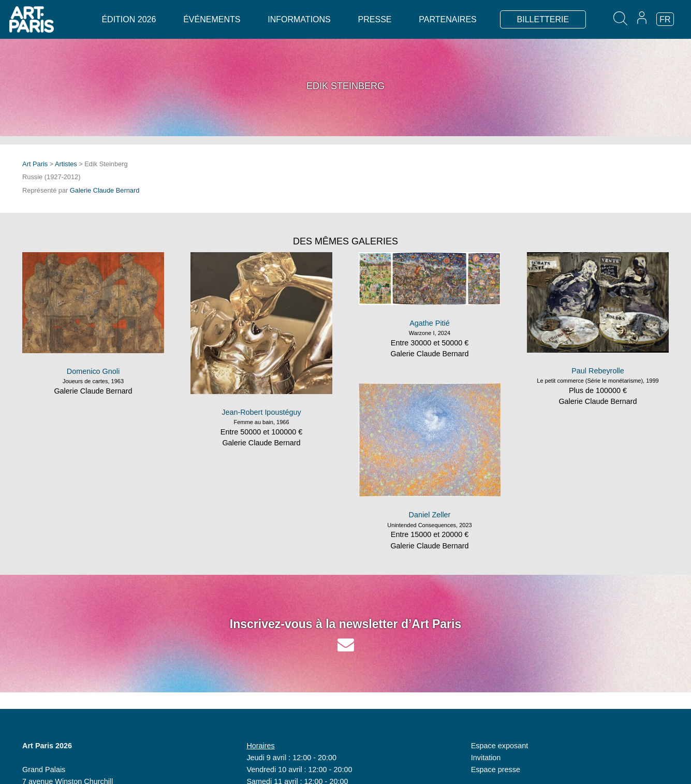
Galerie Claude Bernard (105, 190)
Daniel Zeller (430, 515)
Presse (375, 19)
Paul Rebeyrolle (598, 371)
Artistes (66, 164)
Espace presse (496, 770)
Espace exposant (499, 746)
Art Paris (35, 164)
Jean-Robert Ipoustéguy (261, 412)
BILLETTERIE (543, 19)
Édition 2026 (129, 19)
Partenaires (447, 19)
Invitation (486, 758)
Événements (212, 19)
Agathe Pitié (430, 323)
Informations (299, 19)
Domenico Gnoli (93, 371)
